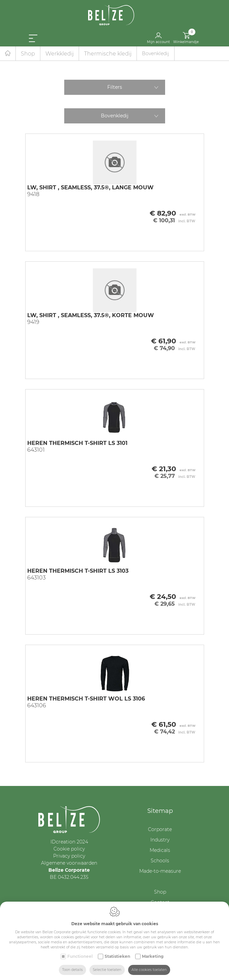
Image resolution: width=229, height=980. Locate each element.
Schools (160, 861)
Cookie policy (69, 849)
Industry (160, 840)
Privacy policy (69, 856)
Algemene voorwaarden (69, 863)
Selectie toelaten (107, 970)
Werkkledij (60, 54)
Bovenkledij (115, 116)
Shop (28, 54)
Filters (115, 87)
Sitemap (160, 811)
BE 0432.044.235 (69, 877)
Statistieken (117, 956)
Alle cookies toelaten (149, 970)
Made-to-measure (160, 871)
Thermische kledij (108, 54)
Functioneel (80, 956)
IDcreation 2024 (69, 842)
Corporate (160, 829)
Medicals (160, 850)
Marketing (153, 956)
